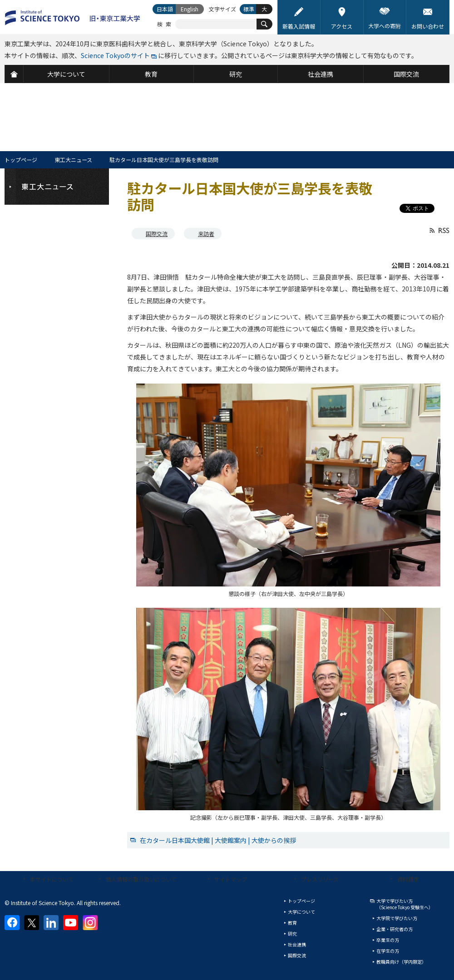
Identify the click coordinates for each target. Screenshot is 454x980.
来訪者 (206, 234)
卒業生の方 (388, 940)
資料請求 (408, 879)
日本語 (165, 9)
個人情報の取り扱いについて (141, 879)
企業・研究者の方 (395, 929)
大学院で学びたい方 (397, 918)
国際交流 (157, 234)
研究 (292, 933)
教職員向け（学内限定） (401, 962)
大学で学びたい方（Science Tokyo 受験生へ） (405, 904)
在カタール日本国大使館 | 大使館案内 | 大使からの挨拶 (218, 840)
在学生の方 (388, 951)
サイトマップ (231, 879)
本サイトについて (52, 879)
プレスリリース (320, 879)
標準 (249, 9)
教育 (292, 923)
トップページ (21, 160)
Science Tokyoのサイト (115, 55)
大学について (301, 912)
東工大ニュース (73, 160)
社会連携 (297, 944)
